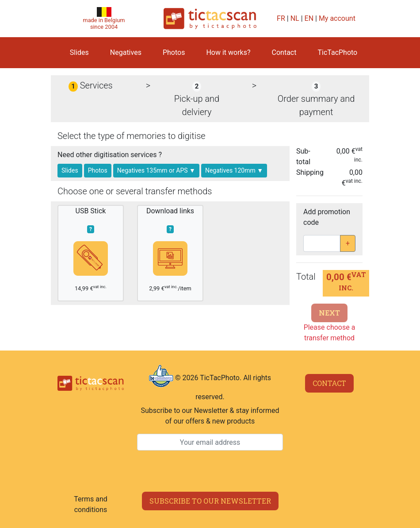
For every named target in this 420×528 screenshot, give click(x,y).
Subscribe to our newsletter (210, 501)
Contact (284, 52)
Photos (174, 52)
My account (337, 18)
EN (309, 18)
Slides (79, 52)
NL (295, 18)
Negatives (126, 52)
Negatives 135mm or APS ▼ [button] (156, 170)
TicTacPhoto (337, 52)
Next (329, 313)
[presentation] (210, 471)
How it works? (228, 52)
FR (281, 18)
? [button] (91, 229)
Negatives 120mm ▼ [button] (234, 170)
